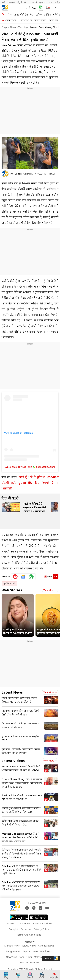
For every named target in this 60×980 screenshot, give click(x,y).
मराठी (35, 2)
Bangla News (13, 951)
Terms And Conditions (29, 935)
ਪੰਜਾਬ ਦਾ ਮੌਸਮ (11, 20)
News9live (12, 957)
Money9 (34, 962)
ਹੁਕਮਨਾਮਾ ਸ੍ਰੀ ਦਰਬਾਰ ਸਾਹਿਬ (33, 20)
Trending (23, 27)
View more (50, 692)
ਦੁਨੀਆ (39, 15)
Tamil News (26, 957)
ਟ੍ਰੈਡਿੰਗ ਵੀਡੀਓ (9, 584)
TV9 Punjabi (15, 174)
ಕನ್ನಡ (20, 2)
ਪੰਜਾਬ (10, 15)
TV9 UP (24, 962)
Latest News (12, 692)
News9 (12, 2)
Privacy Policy (41, 929)
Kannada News (46, 946)
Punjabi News (9, 27)
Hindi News (46, 951)
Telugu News (29, 946)
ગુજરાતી (43, 2)
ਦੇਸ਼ (32, 15)
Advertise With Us (42, 923)
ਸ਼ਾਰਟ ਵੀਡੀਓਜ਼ (21, 15)
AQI (34, 8)
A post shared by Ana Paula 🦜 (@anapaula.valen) (30, 467)
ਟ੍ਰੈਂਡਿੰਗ (47, 15)
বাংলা (50, 2)
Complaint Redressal (20, 929)
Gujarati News (30, 951)
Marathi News (12, 946)
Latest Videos (13, 761)
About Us (25, 923)
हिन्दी (4, 2)
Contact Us (12, 923)
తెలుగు (27, 2)
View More (50, 590)
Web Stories (12, 590)
